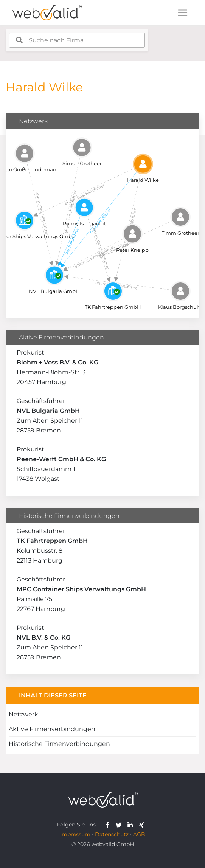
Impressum (75, 834)
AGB (139, 834)
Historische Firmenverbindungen (59, 744)
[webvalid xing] (142, 825)
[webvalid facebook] (109, 825)
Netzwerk (23, 714)
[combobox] (77, 40)
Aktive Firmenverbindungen (52, 729)
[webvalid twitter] (120, 825)
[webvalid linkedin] (132, 825)
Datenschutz (112, 834)
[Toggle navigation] (183, 13)
